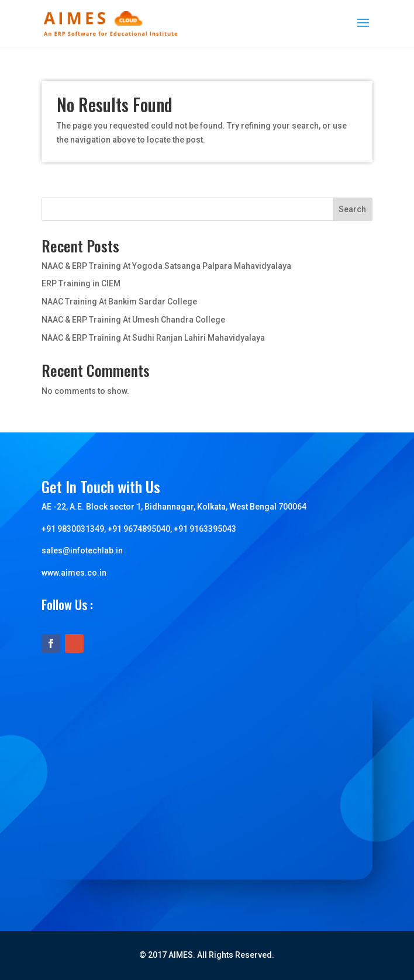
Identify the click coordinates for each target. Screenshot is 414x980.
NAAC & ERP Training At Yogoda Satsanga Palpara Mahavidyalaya (166, 266)
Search (352, 209)
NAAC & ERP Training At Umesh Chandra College (133, 320)
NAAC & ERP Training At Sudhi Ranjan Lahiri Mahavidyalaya (153, 338)
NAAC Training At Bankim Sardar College (119, 302)
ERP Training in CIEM (81, 283)
